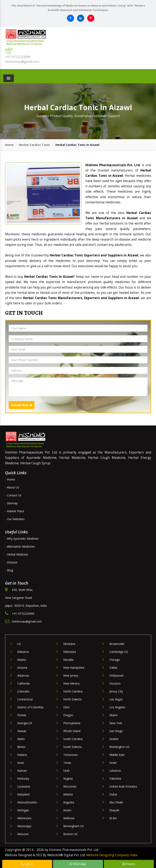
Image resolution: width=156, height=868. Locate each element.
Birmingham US (74, 826)
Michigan (23, 810)
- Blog (9, 570)
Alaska (22, 660)
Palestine (115, 778)
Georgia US (25, 723)
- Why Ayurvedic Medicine (22, 539)
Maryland (23, 794)
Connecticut (25, 699)
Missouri (23, 834)
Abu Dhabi (116, 802)
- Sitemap (11, 503)
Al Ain (113, 818)
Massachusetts (27, 802)
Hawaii (22, 731)
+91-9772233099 (18, 57)
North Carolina (73, 691)
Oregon (68, 715)
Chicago (115, 660)
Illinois (21, 747)
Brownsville (117, 644)
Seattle (114, 739)
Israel (113, 763)
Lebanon (115, 771)
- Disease (11, 562)
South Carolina (73, 739)
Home (9, 145)
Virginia (68, 778)
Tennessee (70, 755)
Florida (22, 715)
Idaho (21, 739)
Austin (67, 810)
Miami (113, 715)
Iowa (20, 763)
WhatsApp (78, 864)
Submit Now (22, 405)
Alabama (23, 652)
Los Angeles (117, 707)
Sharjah (114, 810)
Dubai (113, 794)
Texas (67, 763)
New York (116, 723)
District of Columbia (30, 707)
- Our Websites (15, 519)
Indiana (22, 755)
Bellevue (69, 818)
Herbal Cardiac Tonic (35, 145)
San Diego (116, 731)
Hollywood (116, 675)
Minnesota (24, 818)
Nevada (68, 660)
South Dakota (72, 747)
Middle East (117, 755)
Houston (115, 683)
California (23, 683)
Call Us (27, 864)
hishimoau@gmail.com (22, 62)
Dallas (113, 668)
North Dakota (72, 699)
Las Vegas (116, 699)
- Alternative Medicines (20, 546)
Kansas (22, 771)
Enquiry (129, 864)
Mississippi (24, 826)
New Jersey (71, 675)
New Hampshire (74, 668)
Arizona (22, 668)
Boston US (70, 834)
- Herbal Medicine (17, 554)
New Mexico (72, 683)
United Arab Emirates (123, 786)
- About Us (12, 487)
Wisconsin (70, 786)
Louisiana (24, 786)
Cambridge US (119, 652)
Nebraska (70, 652)
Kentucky (23, 778)
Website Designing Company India (112, 855)
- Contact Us (13, 495)
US (19, 644)
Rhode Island (72, 731)
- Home (10, 479)
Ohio (66, 707)
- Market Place (15, 511)
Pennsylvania (72, 723)
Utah (66, 771)
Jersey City (116, 691)
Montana (69, 644)
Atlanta (68, 794)
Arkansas (23, 675)
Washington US (119, 747)
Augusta (69, 802)
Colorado (23, 691)
